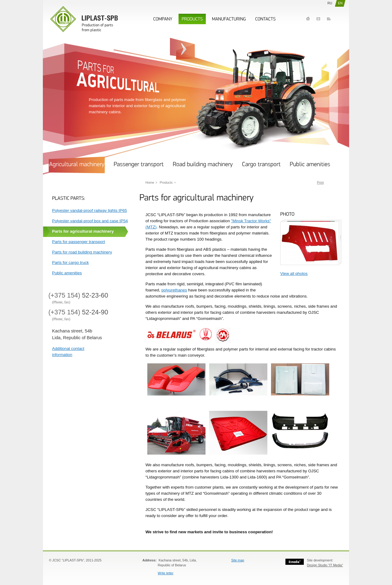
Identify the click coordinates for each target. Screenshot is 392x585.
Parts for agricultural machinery (83, 231)
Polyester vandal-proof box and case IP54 (90, 221)
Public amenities (67, 273)
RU (330, 3)
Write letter (166, 573)
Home (308, 19)
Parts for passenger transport (79, 242)
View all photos (294, 274)
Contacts (318, 19)
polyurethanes (174, 290)
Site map (238, 560)
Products (166, 182)
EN (340, 3)
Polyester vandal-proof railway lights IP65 (89, 210)
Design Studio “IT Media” (325, 565)
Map (329, 19)
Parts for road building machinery (82, 252)
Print (320, 182)
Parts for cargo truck (70, 262)
